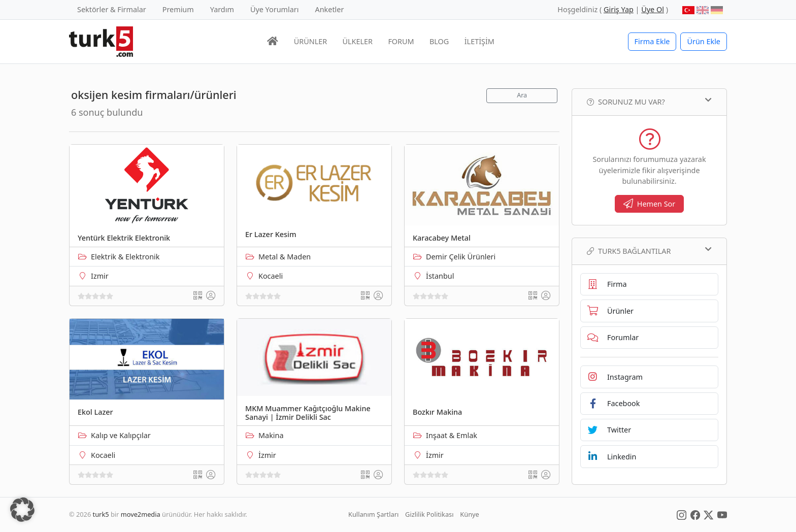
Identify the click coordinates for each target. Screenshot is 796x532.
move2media (141, 514)
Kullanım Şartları (373, 514)
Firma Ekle (652, 41)
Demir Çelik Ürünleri (461, 257)
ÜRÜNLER (310, 41)
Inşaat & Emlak (452, 435)
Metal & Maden (285, 257)
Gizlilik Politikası (429, 514)
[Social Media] (682, 514)
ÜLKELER (358, 41)
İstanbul (440, 276)
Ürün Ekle (704, 41)
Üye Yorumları (275, 9)
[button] (22, 510)
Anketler (330, 9)
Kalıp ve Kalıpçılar (121, 435)
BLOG (439, 41)
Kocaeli (271, 276)
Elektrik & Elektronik (125, 257)
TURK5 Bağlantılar (649, 251)
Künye (469, 514)
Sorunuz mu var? (649, 102)
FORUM (401, 41)
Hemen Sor (650, 204)
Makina (271, 435)
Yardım (222, 9)
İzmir (267, 455)
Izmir (100, 276)
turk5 (101, 514)
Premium (178, 9)
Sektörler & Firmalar (112, 9)
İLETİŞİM (479, 41)
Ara (522, 95)
